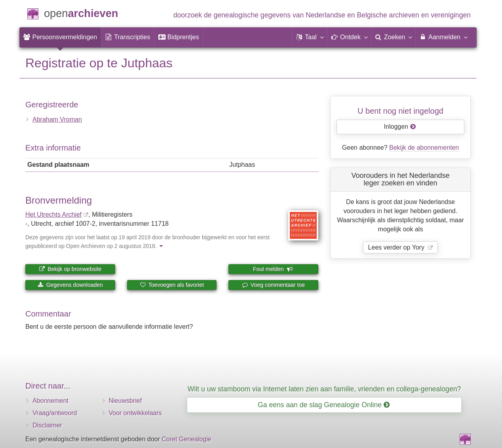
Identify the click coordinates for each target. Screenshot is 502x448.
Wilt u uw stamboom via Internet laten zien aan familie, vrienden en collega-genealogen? (324, 389)
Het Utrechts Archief (53, 214)
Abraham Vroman (57, 119)
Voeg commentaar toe (273, 285)
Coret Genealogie (186, 439)
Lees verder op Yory (397, 247)
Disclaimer (47, 425)
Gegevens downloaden (70, 285)
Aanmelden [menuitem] (443, 37)
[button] (310, 37)
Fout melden (273, 269)
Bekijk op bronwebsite (70, 269)
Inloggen (400, 127)
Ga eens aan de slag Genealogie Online (324, 405)
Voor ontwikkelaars (135, 413)
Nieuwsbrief (125, 401)
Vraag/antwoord (55, 413)
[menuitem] (60, 37)
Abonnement (50, 401)
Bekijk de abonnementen (424, 148)
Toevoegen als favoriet (172, 285)
